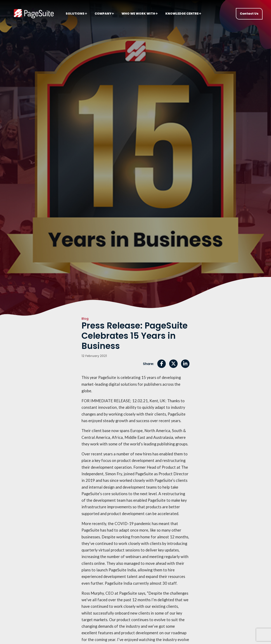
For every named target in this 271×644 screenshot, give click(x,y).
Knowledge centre (183, 14)
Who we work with (140, 14)
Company (104, 14)
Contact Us (249, 14)
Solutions (76, 14)
